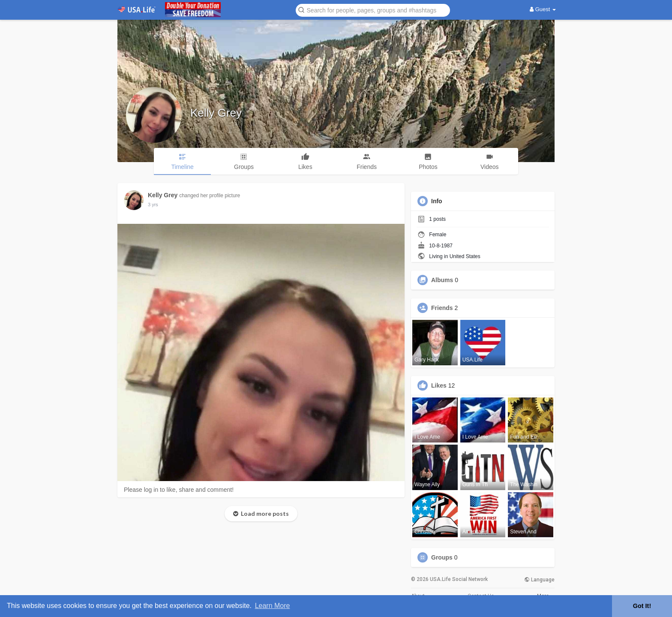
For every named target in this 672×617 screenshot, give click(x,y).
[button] (373, 10)
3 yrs (153, 205)
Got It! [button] (642, 606)
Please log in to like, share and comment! (179, 490)
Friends (442, 308)
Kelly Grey (216, 113)
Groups (442, 557)
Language (539, 580)
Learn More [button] (273, 606)
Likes (439, 385)
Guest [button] (543, 9)
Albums (442, 280)
